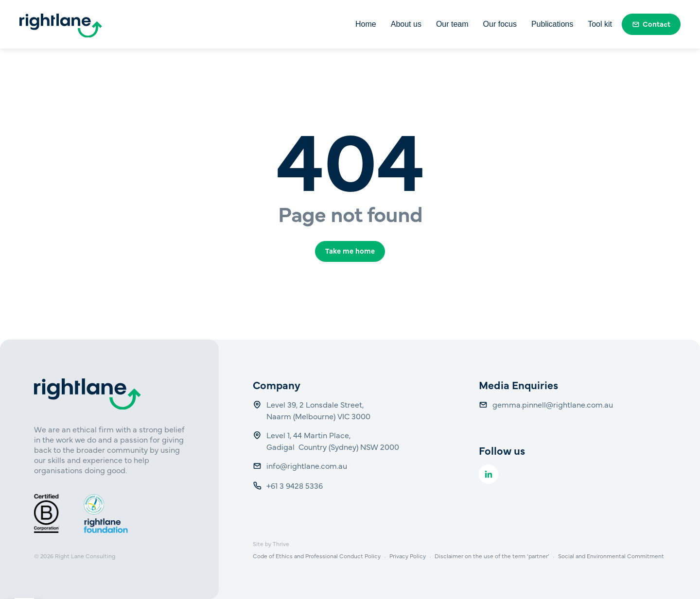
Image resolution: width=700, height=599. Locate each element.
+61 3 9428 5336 (296, 485)
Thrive (281, 544)
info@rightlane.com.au (308, 465)
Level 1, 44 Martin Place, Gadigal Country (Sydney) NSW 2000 (333, 441)
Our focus (500, 24)
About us (406, 24)
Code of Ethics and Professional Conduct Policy (317, 556)
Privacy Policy (408, 556)
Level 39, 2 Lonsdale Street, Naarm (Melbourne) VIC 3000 (318, 410)
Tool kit (600, 24)
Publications (552, 24)
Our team (452, 24)
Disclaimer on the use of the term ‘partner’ (492, 556)
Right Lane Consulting (85, 556)
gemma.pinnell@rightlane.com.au (553, 404)
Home (366, 24)
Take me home (350, 250)
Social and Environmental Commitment (611, 556)
